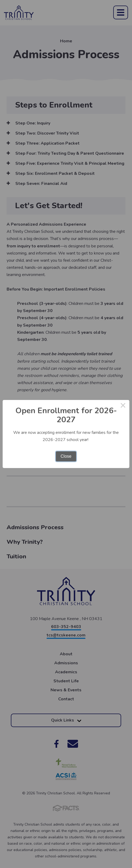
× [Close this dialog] (123, 406)
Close (66, 456)
